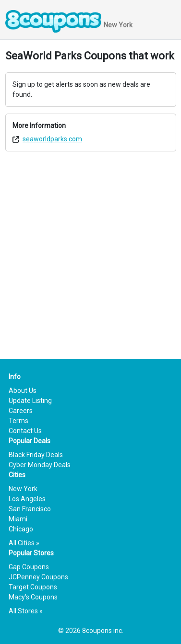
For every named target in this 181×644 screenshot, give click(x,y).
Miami (18, 519)
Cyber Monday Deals (40, 465)
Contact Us (25, 431)
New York (23, 489)
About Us (23, 391)
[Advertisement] (90, 248)
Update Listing (30, 401)
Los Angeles (27, 499)
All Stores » (26, 611)
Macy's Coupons (33, 597)
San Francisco (30, 509)
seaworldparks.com (52, 139)
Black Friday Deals (36, 455)
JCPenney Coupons (38, 577)
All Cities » (24, 543)
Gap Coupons (29, 567)
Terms (18, 421)
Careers (21, 411)
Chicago (21, 529)
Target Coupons (33, 587)
